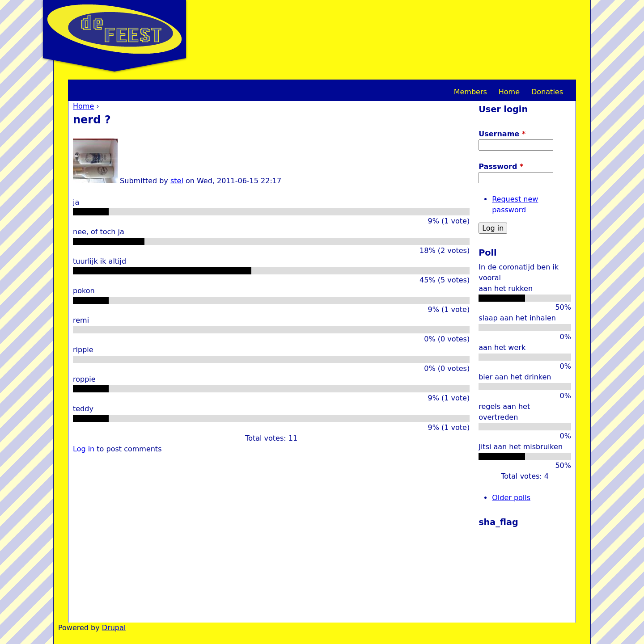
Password (501, 166)
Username (502, 134)
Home (83, 106)
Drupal (114, 628)
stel (177, 181)
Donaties (547, 92)
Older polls (511, 498)
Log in (84, 449)
